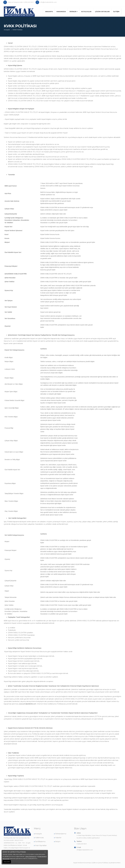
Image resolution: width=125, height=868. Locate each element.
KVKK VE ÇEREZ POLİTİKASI (14, 852)
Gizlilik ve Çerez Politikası (100, 863)
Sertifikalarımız (40, 842)
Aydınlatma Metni (115, 863)
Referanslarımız (60, 834)
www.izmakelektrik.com (28, 704)
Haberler (58, 838)
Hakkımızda (61, 12)
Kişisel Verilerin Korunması (82, 863)
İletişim (116, 12)
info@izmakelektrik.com (85, 850)
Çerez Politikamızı (31, 856)
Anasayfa (49, 12)
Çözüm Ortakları (102, 12)
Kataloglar (86, 12)
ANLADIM (7, 862)
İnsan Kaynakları (40, 845)
